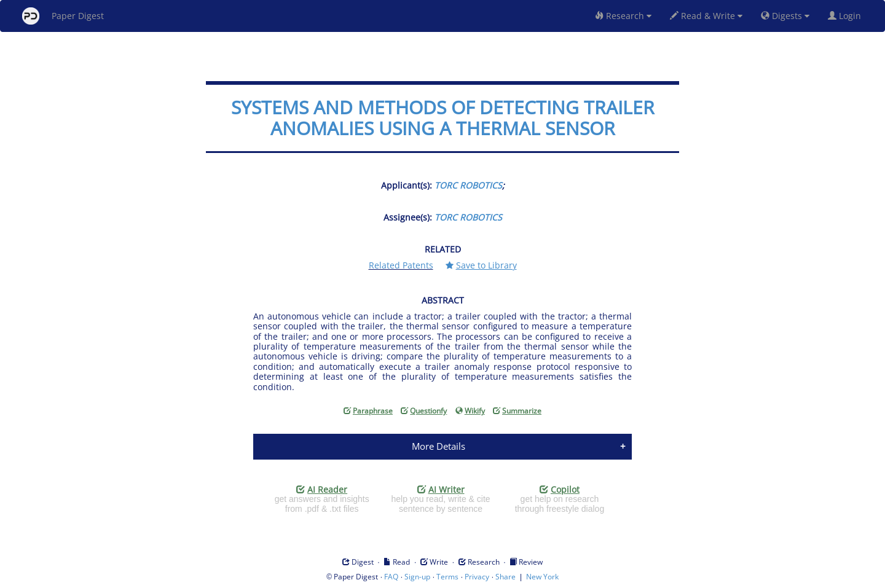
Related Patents (401, 265)
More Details (439, 446)
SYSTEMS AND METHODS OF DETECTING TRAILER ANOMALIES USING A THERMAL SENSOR (443, 118)
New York (542, 577)
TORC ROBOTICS (468, 185)
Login (847, 16)
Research (623, 16)
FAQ (391, 577)
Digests (785, 16)
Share (505, 577)
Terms (447, 577)
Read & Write (706, 16)
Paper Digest (63, 16)
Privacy (477, 577)
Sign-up (417, 577)
